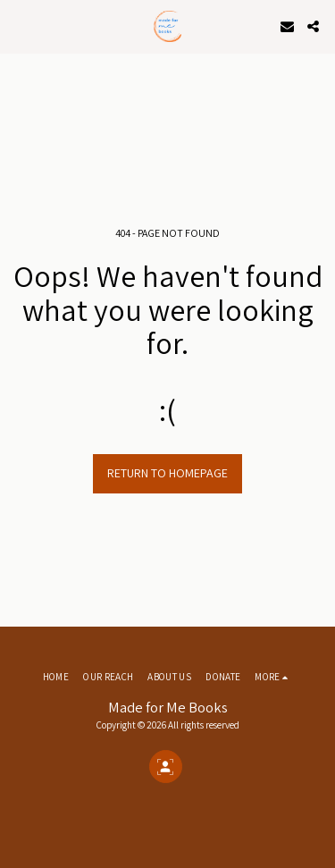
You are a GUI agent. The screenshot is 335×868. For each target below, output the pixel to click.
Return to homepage (167, 473)
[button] (20, 26)
